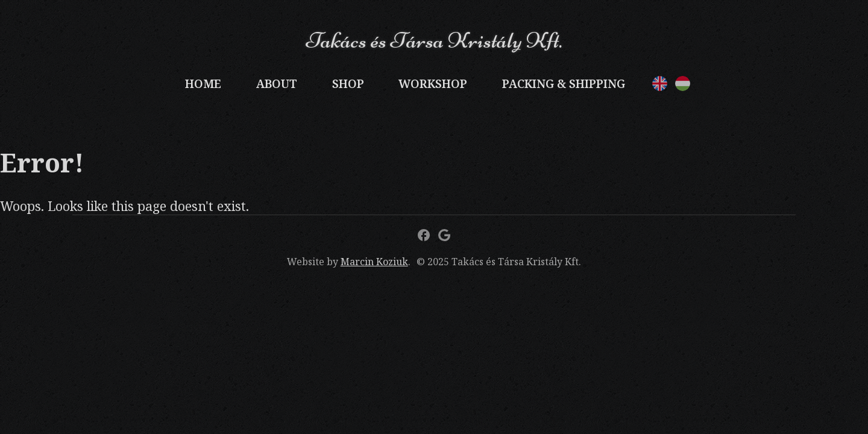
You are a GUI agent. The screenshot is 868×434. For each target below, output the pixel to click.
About (277, 83)
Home (203, 83)
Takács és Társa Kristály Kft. (434, 40)
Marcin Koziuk (374, 262)
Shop (348, 83)
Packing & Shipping (564, 83)
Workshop (433, 83)
